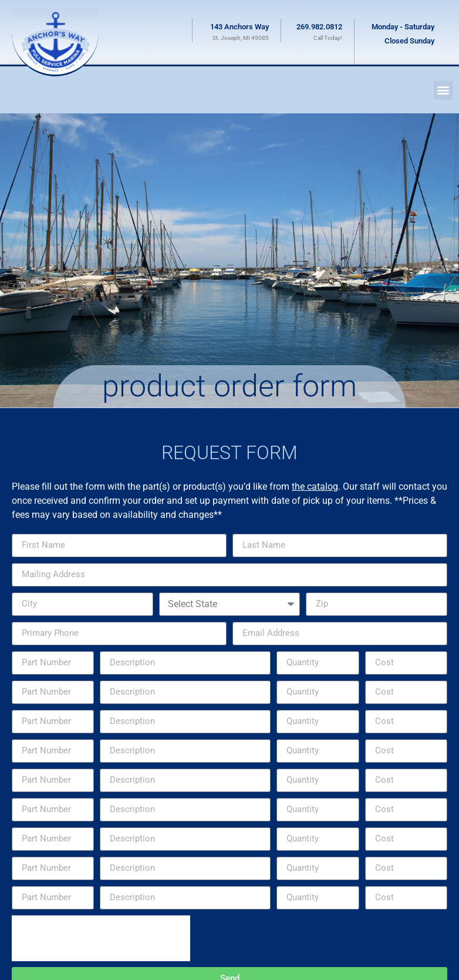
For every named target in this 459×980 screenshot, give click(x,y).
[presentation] (101, 938)
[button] (443, 90)
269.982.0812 (319, 27)
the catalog (315, 486)
